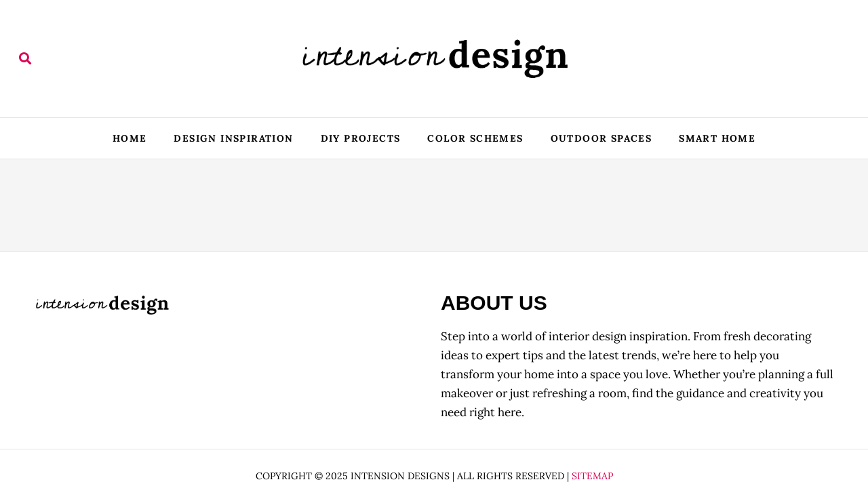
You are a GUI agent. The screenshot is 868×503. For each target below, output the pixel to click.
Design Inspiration (233, 138)
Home (130, 138)
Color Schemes (475, 138)
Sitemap (592, 476)
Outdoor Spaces (601, 138)
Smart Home (717, 138)
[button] (25, 59)
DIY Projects (361, 138)
